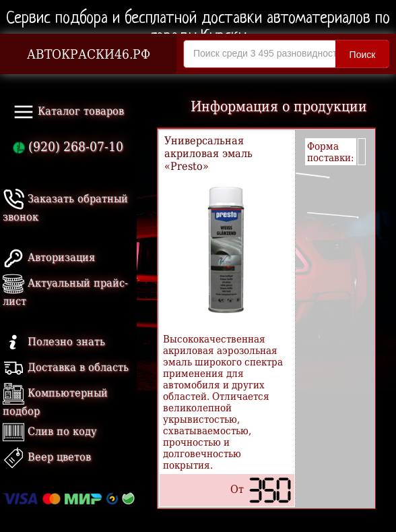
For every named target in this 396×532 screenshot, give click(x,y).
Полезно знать (54, 342)
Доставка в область (66, 367)
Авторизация (49, 257)
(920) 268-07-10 (68, 147)
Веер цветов (47, 457)
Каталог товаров (68, 112)
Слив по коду (49, 431)
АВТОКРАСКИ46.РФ (89, 54)
